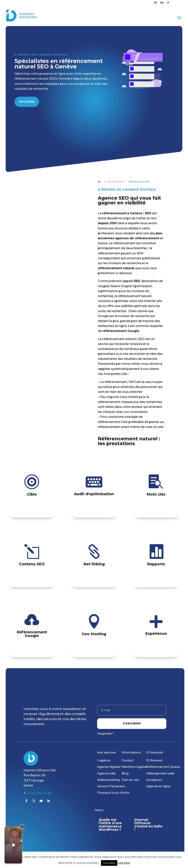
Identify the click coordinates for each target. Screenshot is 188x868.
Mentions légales (134, 767)
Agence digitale (109, 767)
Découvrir (27, 102)
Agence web (106, 773)
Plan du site (130, 780)
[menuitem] (156, 4)
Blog (125, 773)
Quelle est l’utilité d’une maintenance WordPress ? (110, 825)
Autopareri (154, 780)
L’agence (104, 760)
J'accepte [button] (109, 863)
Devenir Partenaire (111, 786)
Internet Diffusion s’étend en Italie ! (148, 825)
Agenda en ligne (158, 786)
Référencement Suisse (163, 767)
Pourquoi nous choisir (113, 793)
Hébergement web (160, 773)
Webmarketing (108, 780)
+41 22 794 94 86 (39, 793)
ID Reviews (154, 760)
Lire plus (124, 863)
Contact (128, 760)
